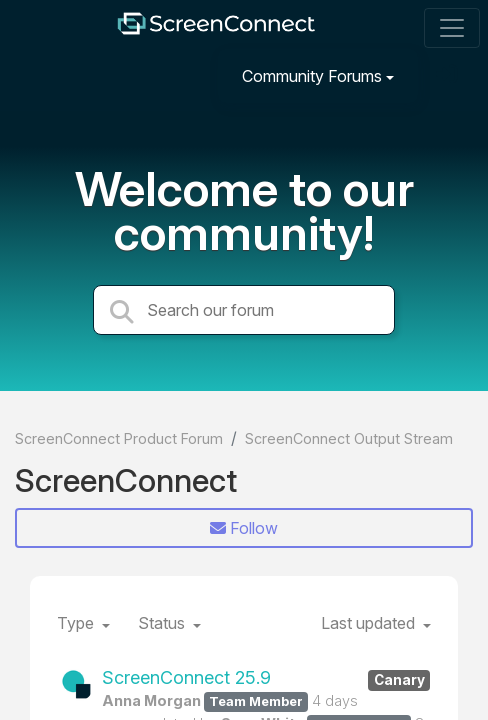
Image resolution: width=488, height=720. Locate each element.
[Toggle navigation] (452, 28)
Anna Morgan (151, 700)
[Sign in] (449, 75)
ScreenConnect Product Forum (119, 438)
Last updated (370, 623)
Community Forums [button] (312, 76)
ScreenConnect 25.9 (266, 678)
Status (163, 623)
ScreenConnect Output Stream (349, 438)
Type (77, 623)
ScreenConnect (126, 480)
